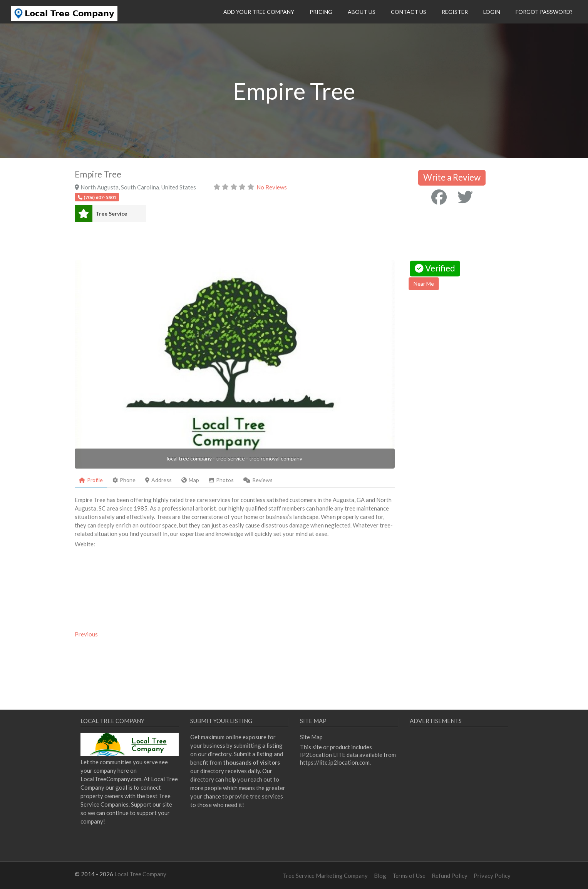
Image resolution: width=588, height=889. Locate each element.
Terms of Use (409, 876)
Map (190, 480)
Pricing (321, 12)
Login (492, 12)
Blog (380, 876)
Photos (221, 480)
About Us (362, 12)
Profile (91, 480)
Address (158, 480)
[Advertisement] (473, 362)
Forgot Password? (544, 12)
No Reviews (272, 187)
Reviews (258, 480)
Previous (86, 634)
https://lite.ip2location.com (335, 762)
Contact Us (409, 12)
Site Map (311, 737)
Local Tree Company (140, 874)
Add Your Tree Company (259, 12)
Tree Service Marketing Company (325, 876)
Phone (124, 480)
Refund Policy (450, 876)
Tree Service (111, 213)
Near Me (424, 284)
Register (455, 12)
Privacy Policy (492, 876)
